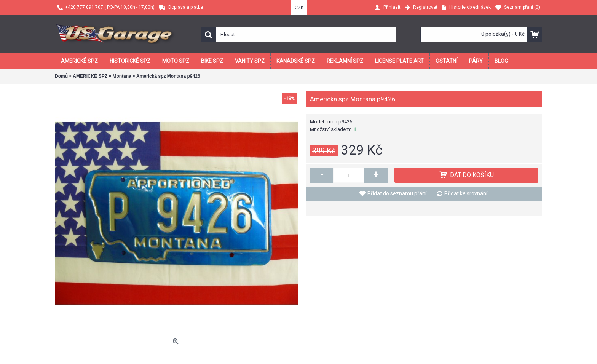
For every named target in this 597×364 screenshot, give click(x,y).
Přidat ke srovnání (466, 193)
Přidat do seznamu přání (397, 193)
